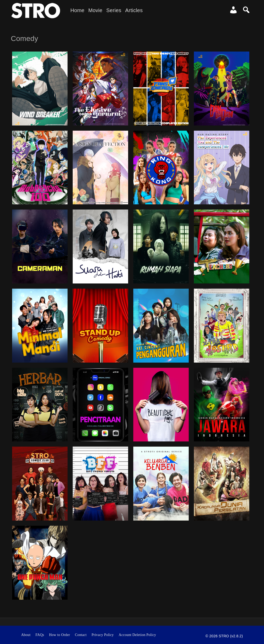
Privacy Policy (103, 635)
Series (114, 10)
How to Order (59, 635)
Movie (95, 10)
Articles (134, 10)
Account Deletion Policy (137, 635)
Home (77, 10)
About (26, 635)
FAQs (40, 635)
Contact (81, 635)
